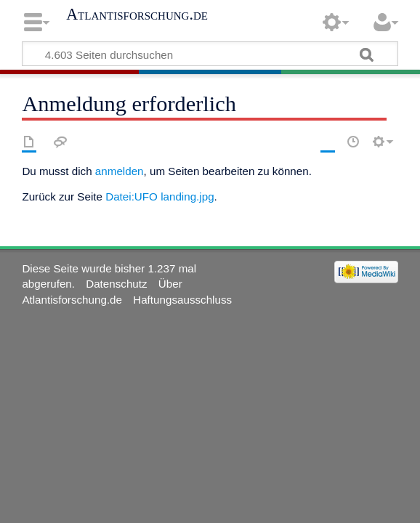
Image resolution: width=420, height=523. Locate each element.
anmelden (120, 171)
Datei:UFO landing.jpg (159, 196)
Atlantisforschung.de (137, 15)
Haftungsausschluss (182, 300)
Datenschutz (116, 284)
